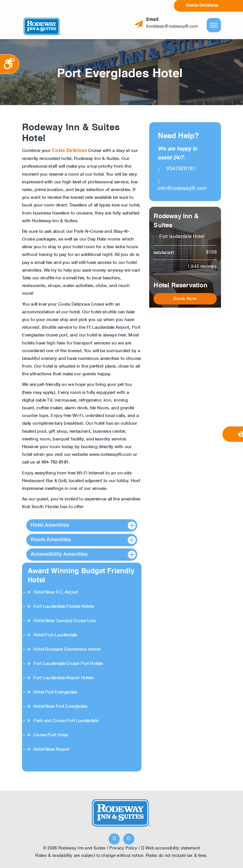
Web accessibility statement (171, 848)
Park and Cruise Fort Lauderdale (66, 721)
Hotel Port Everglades (55, 692)
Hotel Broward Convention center (67, 649)
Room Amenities (51, 540)
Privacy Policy (123, 848)
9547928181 (177, 169)
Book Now (185, 299)
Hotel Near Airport (51, 749)
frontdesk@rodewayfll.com (172, 26)
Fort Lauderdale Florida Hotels (64, 607)
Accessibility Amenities (59, 554)
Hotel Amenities (50, 525)
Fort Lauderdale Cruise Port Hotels (68, 664)
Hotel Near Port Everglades (60, 706)
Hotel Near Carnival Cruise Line (65, 621)
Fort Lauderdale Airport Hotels (64, 678)
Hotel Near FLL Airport (56, 592)
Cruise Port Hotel (51, 735)
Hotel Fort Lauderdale (55, 635)
